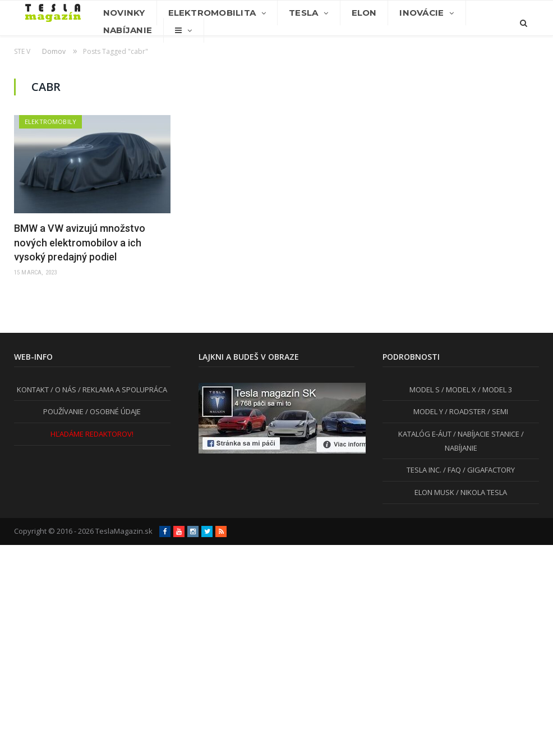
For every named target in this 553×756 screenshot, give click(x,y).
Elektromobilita (212, 13)
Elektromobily (50, 122)
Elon (364, 13)
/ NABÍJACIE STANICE (485, 434)
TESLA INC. (424, 470)
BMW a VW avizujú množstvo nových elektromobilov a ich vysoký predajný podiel (80, 242)
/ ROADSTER (464, 411)
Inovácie (421, 13)
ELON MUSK (434, 492)
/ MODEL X (458, 390)
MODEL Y (428, 411)
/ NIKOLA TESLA (481, 492)
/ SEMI (497, 411)
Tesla (303, 13)
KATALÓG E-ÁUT (425, 434)
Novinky (124, 13)
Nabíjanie (128, 30)
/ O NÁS (63, 390)
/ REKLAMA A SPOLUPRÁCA (122, 390)
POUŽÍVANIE (63, 411)
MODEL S (425, 390)
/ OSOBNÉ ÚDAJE (112, 411)
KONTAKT (33, 390)
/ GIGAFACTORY (488, 470)
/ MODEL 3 (494, 390)
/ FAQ (451, 470)
